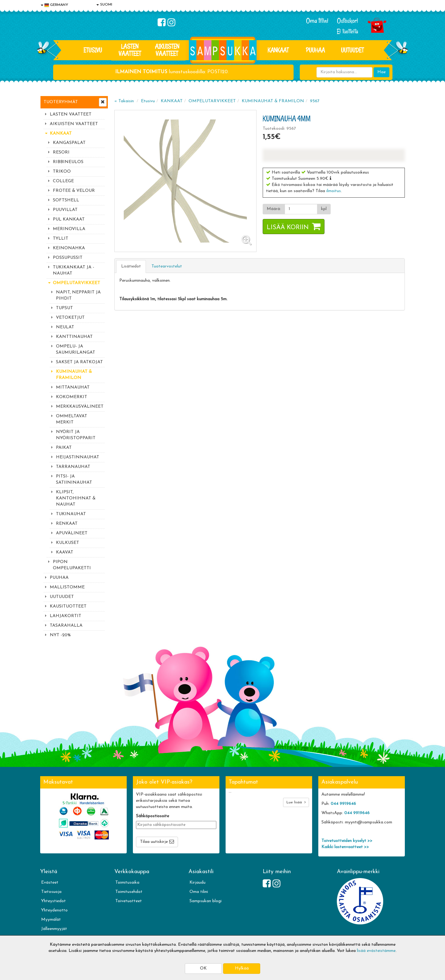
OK (203, 968)
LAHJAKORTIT (66, 616)
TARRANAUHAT (73, 467)
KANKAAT (278, 50)
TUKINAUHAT (71, 514)
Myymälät (51, 920)
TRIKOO (62, 172)
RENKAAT (67, 524)
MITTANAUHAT (73, 387)
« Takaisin (124, 101)
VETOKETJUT (70, 318)
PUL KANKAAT (69, 219)
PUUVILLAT (65, 210)
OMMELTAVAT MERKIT (72, 419)
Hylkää (242, 968)
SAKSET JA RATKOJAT (79, 362)
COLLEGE (63, 181)
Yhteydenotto (54, 910)
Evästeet (50, 883)
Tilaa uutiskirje (154, 842)
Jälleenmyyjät (54, 929)
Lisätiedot (131, 266)
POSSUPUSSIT (68, 258)
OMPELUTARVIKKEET (76, 283)
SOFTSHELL (66, 200)
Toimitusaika (127, 883)
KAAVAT (65, 552)
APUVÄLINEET (72, 533)
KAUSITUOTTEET (68, 606)
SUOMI (104, 5)
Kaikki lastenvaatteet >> (345, 847)
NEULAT (65, 327)
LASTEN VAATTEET (130, 50)
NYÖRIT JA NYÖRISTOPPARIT (76, 435)
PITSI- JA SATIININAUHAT (74, 479)
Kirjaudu (197, 883)
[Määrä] (301, 209)
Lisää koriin (288, 228)
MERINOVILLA (69, 229)
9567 (315, 101)
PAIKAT (64, 448)
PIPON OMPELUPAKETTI (72, 565)
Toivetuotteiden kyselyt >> (347, 841)
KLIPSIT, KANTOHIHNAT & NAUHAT (76, 498)
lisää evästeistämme (376, 951)
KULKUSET (68, 543)
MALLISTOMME (67, 587)
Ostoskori (348, 21)
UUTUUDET (62, 597)
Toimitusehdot (129, 892)
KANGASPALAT (69, 143)
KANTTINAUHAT (74, 337)
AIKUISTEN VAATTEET (167, 50)
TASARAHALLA (66, 626)
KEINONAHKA (69, 248)
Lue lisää (296, 802)
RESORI (61, 152)
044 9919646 (343, 804)
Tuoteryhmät (61, 102)
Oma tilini (317, 21)
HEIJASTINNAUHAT (78, 457)
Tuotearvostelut (167, 266)
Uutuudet (352, 50)
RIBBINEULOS (68, 162)
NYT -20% (60, 635)
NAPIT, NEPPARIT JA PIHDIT (78, 295)
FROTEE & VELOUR (74, 191)
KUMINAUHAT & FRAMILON (74, 375)
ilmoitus (334, 191)
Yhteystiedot (53, 901)
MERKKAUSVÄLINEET (80, 407)
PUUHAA (315, 50)
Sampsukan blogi (206, 901)
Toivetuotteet (129, 901)
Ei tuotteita (348, 31)
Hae (381, 72)
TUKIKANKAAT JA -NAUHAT (74, 270)
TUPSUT (64, 308)
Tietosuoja (51, 892)
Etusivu (93, 50)
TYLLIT (61, 239)
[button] (331, 178)
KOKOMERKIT (72, 397)
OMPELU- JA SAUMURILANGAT (76, 349)
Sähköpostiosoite (153, 816)
